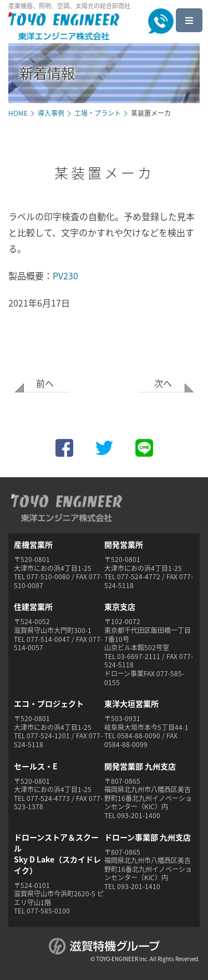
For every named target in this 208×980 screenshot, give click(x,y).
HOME (18, 113)
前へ (45, 383)
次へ (163, 383)
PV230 (65, 275)
